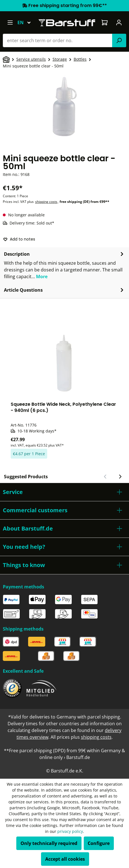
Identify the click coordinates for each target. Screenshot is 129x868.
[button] (64, 492)
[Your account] (119, 22)
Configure (99, 843)
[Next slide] (120, 477)
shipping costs (46, 202)
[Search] (119, 40)
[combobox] (58, 40)
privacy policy (70, 831)
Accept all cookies (65, 859)
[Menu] (10, 22)
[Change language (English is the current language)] (27, 22)
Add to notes (19, 239)
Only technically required (49, 843)
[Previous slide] (105, 477)
